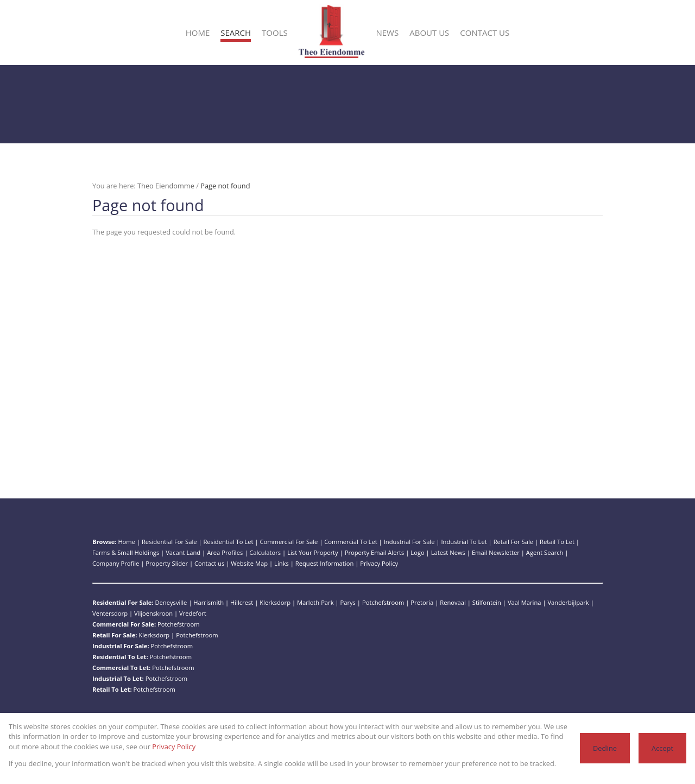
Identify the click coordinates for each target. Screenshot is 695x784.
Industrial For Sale (409, 542)
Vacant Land (183, 552)
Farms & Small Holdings (126, 552)
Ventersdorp (110, 613)
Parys (348, 602)
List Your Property (313, 552)
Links (282, 563)
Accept (662, 748)
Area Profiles (225, 552)
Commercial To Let (350, 542)
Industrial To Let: (118, 678)
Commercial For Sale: (124, 624)
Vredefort (193, 613)
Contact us (209, 563)
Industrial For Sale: (121, 646)
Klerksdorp (275, 602)
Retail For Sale (513, 542)
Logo (417, 552)
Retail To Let (557, 542)
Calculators (265, 552)
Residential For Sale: (123, 602)
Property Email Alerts (375, 552)
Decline (605, 748)
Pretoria (422, 602)
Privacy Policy (379, 563)
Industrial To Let (464, 542)
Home (127, 542)
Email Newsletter (496, 552)
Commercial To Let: (121, 668)
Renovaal (453, 602)
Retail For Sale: (115, 635)
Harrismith (208, 602)
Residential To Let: (120, 657)
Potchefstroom (383, 602)
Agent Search (545, 552)
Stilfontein (487, 602)
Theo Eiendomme (166, 186)
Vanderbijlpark (568, 602)
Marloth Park (315, 602)
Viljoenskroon (153, 613)
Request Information (324, 563)
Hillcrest (242, 602)
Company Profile (116, 563)
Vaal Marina (525, 602)
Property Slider (167, 563)
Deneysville (171, 602)
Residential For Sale (169, 542)
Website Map (249, 563)
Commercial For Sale (289, 542)
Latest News (448, 552)
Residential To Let (228, 542)
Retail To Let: (112, 689)
